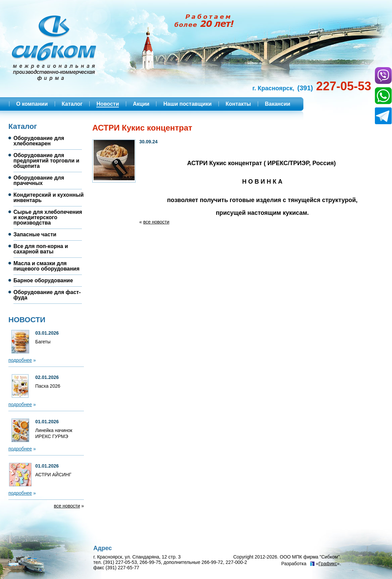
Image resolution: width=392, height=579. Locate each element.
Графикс (328, 564)
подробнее (20, 360)
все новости (67, 506)
